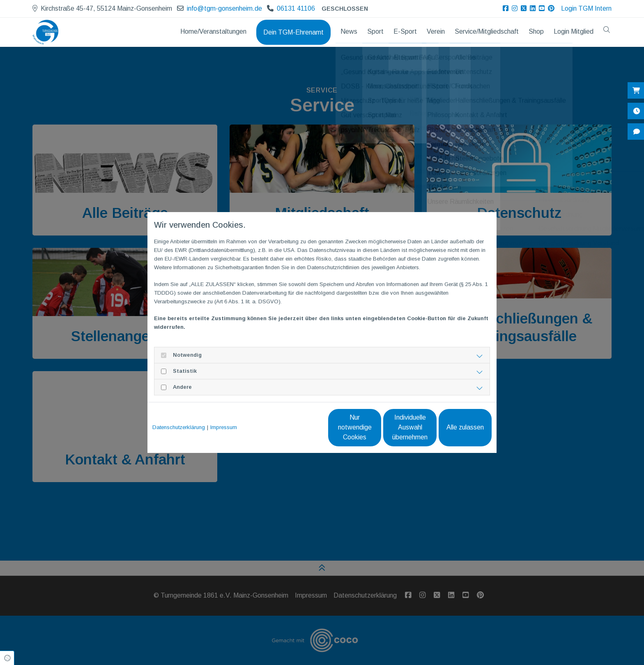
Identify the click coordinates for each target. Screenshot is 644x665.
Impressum (224, 427)
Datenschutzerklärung (179, 427)
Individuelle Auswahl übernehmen (376, 427)
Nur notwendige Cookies (298, 427)
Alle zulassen (454, 427)
